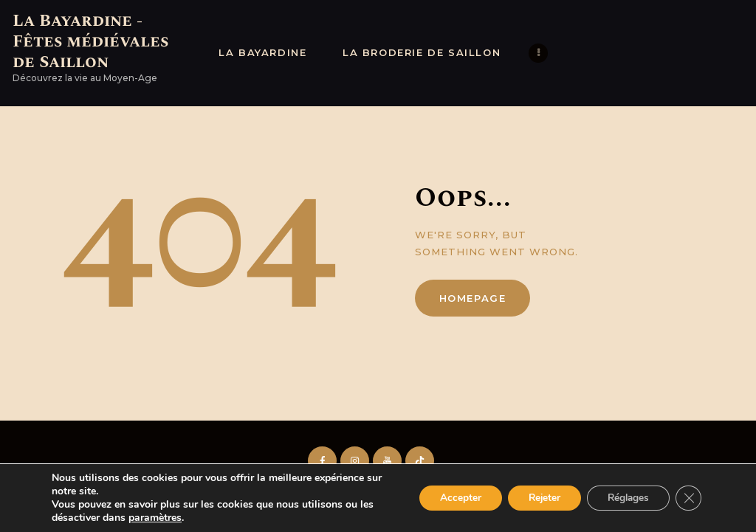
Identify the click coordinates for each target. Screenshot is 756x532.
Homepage (473, 298)
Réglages (625, 498)
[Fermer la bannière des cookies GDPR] (688, 498)
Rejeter (536, 498)
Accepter (449, 498)
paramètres (155, 518)
